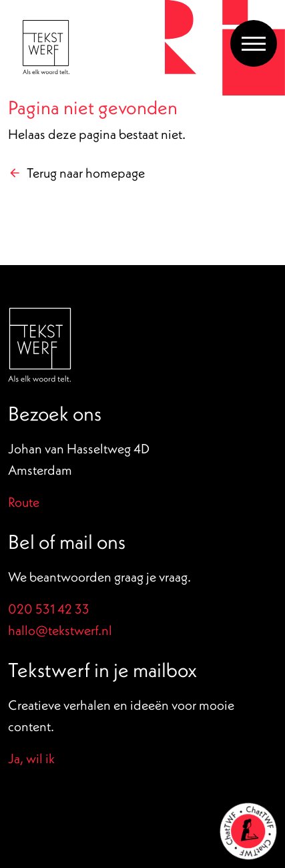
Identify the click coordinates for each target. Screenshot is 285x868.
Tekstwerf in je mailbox (102, 670)
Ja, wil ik (31, 758)
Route (24, 502)
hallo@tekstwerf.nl (60, 630)
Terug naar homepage (86, 173)
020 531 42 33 (49, 609)
